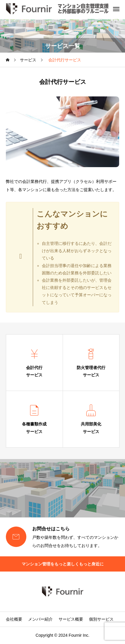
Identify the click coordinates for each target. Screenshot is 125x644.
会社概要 (14, 619)
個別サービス (101, 619)
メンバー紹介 (40, 619)
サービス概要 (71, 619)
